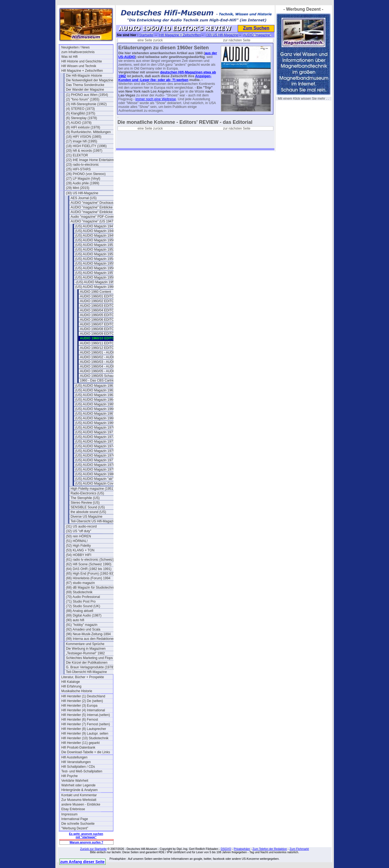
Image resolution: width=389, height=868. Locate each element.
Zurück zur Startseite (93, 849)
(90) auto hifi (75, 620)
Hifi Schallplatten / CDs (78, 767)
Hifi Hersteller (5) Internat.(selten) (86, 715)
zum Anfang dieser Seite (83, 862)
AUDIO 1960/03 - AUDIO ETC (102, 362)
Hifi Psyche (70, 776)
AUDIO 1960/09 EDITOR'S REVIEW (106, 334)
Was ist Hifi (70, 57)
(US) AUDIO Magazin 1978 (95, 465)
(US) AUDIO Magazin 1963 (95, 395)
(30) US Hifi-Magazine (82, 193)
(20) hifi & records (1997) (84, 151)
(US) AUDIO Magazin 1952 (95, 250)
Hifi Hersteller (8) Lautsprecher (84, 729)
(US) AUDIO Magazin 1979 (95, 469)
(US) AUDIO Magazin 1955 (95, 263)
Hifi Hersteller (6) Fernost (80, 720)
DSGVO (226, 849)
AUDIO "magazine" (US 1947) (93, 221)
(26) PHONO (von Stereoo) (86, 174)
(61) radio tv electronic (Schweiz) (90, 560)
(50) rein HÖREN (79, 536)
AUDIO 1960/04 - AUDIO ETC (102, 366)
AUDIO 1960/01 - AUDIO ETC (102, 353)
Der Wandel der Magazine (85, 90)
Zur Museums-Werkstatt (79, 800)
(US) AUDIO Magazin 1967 (95, 414)
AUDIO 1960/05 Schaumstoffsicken (106, 376)
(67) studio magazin (80, 583)
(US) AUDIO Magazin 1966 (95, 409)
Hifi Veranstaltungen (76, 762)
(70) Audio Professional (83, 597)
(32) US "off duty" (79, 531)
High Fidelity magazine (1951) (93, 489)
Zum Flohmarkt (299, 849)
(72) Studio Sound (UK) (83, 606)
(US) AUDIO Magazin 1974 (95, 446)
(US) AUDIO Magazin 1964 (95, 400)
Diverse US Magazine (87, 517)
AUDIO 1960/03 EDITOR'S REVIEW (106, 306)
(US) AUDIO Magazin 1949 (95, 236)
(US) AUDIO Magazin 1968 (95, 418)
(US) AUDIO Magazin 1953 (95, 254)
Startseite (146, 35)
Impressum (69, 814)
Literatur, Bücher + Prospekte (83, 677)
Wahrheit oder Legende (79, 785)
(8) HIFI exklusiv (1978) (83, 127)
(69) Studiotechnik (79, 592)
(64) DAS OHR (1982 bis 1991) (89, 569)
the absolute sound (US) (88, 512)
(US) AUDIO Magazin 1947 (95, 226)
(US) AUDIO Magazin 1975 (95, 451)
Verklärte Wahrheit (75, 781)
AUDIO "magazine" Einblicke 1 (93, 207)
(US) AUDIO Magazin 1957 (95, 273)
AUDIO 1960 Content (96, 292)
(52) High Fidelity (79, 546)
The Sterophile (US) (85, 498)
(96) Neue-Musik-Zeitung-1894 (88, 634)
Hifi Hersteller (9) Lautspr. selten (85, 734)
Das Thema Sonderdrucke (85, 85)
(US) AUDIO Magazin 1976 (95, 456)
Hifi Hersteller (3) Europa (79, 706)
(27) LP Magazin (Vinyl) (83, 179)
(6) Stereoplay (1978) (82, 118)
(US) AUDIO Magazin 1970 (95, 428)
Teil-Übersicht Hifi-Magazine (86, 672)
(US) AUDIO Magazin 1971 (95, 432)
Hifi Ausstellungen (74, 757)
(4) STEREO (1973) (80, 109)
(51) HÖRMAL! (77, 541)
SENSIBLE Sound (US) (88, 507)
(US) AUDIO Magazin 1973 (95, 442)
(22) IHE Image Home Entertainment (92, 160)
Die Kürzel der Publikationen (87, 663)
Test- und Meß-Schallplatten (82, 771)
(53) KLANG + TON (80, 550)
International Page (75, 819)
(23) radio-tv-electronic (83, 165)
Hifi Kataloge (71, 682)
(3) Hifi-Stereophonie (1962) (86, 104)
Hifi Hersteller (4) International (83, 710)
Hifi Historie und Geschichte (82, 61)
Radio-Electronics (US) (87, 493)
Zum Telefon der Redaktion (270, 849)
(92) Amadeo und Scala (83, 629)
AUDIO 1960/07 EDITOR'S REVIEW (106, 324)
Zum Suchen (256, 28)
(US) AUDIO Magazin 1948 (95, 231)
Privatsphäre (242, 849)
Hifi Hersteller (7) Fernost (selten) (86, 724)
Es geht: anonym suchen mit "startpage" (86, 835)
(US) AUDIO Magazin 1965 (95, 404)
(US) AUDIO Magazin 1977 (95, 460)
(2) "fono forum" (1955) (83, 99)
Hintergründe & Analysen (80, 790)
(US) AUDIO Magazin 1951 (95, 245)
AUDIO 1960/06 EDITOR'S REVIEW (106, 320)
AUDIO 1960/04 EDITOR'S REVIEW (106, 310)
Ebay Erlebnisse (73, 809)
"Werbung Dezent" (75, 828)
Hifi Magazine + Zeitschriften (82, 71)
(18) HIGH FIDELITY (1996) (86, 146)
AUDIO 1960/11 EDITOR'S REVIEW (106, 343)
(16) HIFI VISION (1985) (84, 137)
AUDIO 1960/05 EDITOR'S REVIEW (106, 315)
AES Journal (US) (84, 198)
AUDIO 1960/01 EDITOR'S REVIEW (106, 296)
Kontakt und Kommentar (79, 795)
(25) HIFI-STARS (78, 169)
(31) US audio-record (81, 526)
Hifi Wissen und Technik (79, 66)
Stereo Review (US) (85, 503)
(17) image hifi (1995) (82, 141)
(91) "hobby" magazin (82, 625)
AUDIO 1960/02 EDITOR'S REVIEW (106, 301)
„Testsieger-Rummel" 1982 (86, 653)
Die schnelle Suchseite (78, 824)
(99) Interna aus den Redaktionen (91, 639)
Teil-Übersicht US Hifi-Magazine (94, 521)
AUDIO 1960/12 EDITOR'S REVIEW (106, 348)
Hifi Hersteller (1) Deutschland (83, 696)
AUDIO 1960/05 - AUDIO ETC (102, 371)
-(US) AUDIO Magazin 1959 (96, 282)
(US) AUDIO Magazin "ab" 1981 (99, 479)
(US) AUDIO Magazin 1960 (95, 287)
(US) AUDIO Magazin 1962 (95, 390)
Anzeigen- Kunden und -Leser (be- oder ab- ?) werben (165, 78)
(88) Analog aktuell (80, 611)
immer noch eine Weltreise (156, 99)
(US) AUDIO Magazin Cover (96, 483)
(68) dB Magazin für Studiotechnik (91, 588)
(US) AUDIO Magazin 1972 (95, 437)
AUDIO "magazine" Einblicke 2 (93, 212)
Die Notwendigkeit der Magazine (90, 80)
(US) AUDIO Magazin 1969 (95, 423)
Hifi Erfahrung (71, 686)
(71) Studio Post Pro (81, 601)
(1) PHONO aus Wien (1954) (87, 95)
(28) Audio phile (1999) (83, 183)
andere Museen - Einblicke (81, 804)
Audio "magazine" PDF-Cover (92, 217)
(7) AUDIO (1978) (79, 123)
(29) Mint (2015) (78, 188)
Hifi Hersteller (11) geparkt (81, 743)
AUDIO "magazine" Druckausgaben (96, 203)
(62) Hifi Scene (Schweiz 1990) (89, 564)
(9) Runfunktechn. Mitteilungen (88, 132)
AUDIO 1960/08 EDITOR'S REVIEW (106, 329)
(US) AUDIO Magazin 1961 (95, 386)
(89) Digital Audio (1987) (84, 615)
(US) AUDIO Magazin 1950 (95, 240)
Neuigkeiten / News (76, 47)
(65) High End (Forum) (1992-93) (90, 574)
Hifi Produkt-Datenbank (78, 747)
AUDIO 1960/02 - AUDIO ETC (102, 357)
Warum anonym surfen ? (86, 842)
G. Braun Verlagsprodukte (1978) (90, 667)
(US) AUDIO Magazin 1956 (95, 268)
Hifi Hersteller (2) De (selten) (82, 701)
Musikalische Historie (77, 691)
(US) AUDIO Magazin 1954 (95, 259)
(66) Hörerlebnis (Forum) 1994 (88, 578)
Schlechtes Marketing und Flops (90, 658)
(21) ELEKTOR (77, 155)
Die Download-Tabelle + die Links (86, 752)
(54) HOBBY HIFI (79, 555)
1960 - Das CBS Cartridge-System (105, 380)
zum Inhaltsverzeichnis (78, 52)
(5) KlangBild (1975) (81, 113)
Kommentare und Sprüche (85, 644)
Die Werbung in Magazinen (86, 649)
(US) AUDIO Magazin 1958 (95, 277)
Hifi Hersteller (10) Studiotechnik (85, 738)
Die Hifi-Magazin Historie (84, 76)
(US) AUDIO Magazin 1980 (95, 474)
